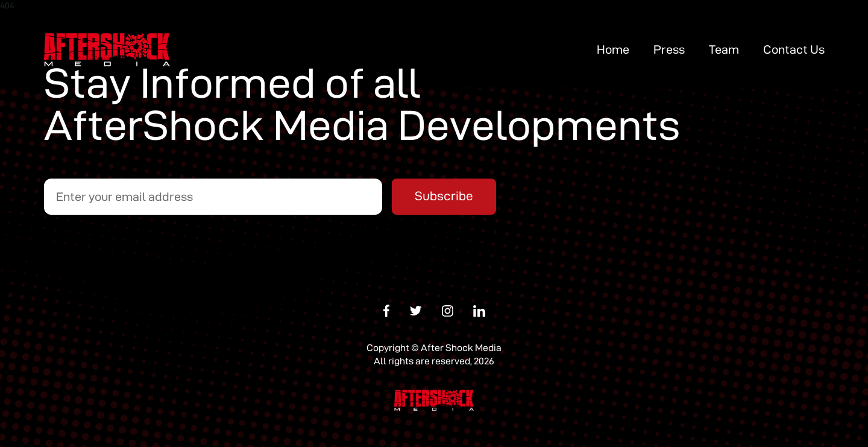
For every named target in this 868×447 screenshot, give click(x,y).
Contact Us (794, 49)
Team (724, 49)
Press (669, 49)
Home (613, 49)
